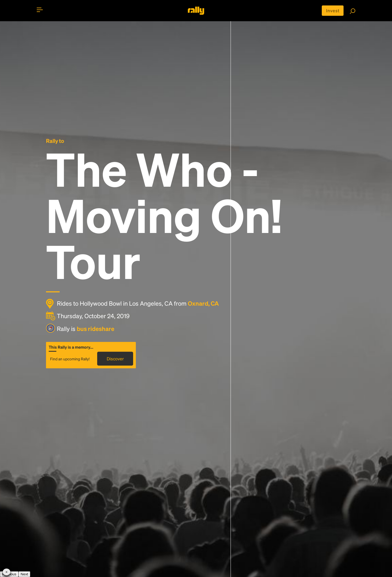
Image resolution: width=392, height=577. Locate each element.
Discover (115, 359)
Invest (333, 10)
